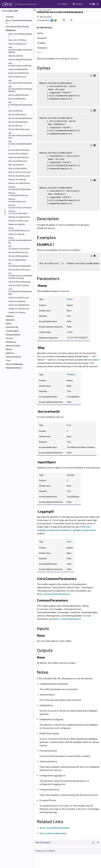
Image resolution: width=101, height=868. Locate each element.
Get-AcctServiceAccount (19, 129)
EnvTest (9, 338)
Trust (8, 360)
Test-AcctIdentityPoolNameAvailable (20, 292)
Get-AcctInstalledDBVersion (20, 118)
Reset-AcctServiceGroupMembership (20, 240)
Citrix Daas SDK (45, 10)
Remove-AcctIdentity (17, 180)
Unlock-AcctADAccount (19, 298)
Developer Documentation (22, 4)
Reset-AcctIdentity (16, 234)
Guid (69, 425)
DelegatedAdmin (13, 335)
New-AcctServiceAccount (20, 172)
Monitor (9, 349)
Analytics (10, 316)
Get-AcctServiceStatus (18, 154)
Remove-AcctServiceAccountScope (20, 206)
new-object (94, 360)
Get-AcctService (15, 126)
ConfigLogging (12, 331)
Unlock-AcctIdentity (17, 301)
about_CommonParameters (67, 619)
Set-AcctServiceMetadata (19, 282)
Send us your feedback (45, 851)
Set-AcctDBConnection (18, 252)
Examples (43, 43)
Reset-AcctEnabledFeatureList (19, 229)
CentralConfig (12, 327)
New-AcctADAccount (18, 161)
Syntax (42, 33)
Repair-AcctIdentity (17, 224)
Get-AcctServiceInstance (19, 150)
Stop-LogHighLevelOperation (81, 530)
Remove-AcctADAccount (19, 176)
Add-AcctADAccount (17, 44)
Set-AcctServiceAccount (19, 270)
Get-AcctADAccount (17, 77)
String (70, 299)
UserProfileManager (14, 364)
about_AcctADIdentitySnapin (54, 828)
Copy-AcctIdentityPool (18, 69)
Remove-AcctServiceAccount (17, 200)
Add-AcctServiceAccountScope (20, 65)
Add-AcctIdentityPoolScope (20, 60)
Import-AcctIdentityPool (19, 157)
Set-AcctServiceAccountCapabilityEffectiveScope (20, 276)
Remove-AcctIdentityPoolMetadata (20, 188)
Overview (10, 17)
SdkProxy (10, 353)
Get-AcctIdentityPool (17, 115)
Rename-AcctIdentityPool (19, 217)
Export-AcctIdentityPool (19, 73)
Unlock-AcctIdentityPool (19, 305)
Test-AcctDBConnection (19, 285)
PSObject (71, 375)
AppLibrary (10, 320)
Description (44, 38)
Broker (9, 324)
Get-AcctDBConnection (18, 95)
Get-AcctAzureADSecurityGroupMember (20, 89)
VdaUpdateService (14, 368)
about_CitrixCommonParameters (19, 22)
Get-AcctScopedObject (18, 122)
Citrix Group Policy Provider (17, 27)
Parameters (44, 48)
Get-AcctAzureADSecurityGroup (20, 82)
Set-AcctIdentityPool (17, 260)
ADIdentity (11, 30)
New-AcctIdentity (16, 165)
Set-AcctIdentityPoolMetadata (20, 265)
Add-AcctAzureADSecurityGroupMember (20, 50)
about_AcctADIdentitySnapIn (20, 35)
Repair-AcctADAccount (18, 221)
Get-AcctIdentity (15, 111)
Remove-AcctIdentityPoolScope (18, 194)
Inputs (41, 52)
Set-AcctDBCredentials (18, 256)
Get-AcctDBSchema (17, 99)
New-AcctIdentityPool (18, 169)
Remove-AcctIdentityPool (19, 183)
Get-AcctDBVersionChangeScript (20, 105)
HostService (11, 342)
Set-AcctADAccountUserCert (19, 248)
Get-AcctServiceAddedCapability (20, 144)
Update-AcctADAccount (19, 309)
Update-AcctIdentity (17, 313)
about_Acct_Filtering (17, 40)
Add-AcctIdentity (16, 56)
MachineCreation (13, 346)
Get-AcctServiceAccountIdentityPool (20, 135)
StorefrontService (14, 357)
